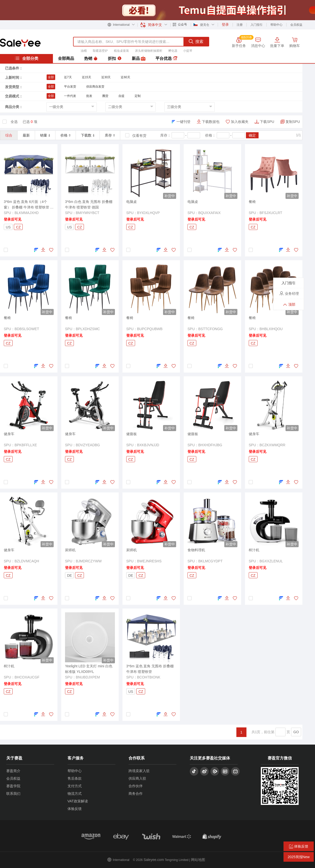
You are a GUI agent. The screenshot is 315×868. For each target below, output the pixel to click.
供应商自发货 (95, 87)
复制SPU (293, 122)
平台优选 (166, 59)
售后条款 (75, 778)
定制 (138, 96)
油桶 (84, 51)
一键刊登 (183, 122)
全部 (51, 77)
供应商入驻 (137, 778)
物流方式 (75, 794)
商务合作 (136, 794)
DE (69, 575)
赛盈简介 (13, 771)
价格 (66, 135)
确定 (252, 135)
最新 (26, 135)
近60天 (125, 77)
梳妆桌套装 (121, 51)
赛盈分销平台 (20, 43)
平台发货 (70, 87)
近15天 (87, 77)
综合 (9, 135)
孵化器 (173, 51)
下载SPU (267, 122)
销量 (45, 135)
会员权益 (296, 25)
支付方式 (75, 786)
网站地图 (198, 860)
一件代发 (70, 96)
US (8, 227)
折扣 (115, 59)
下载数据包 (211, 122)
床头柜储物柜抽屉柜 (149, 51)
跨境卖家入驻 (139, 771)
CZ (18, 227)
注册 (240, 25)
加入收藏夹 (240, 122)
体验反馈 (75, 809)
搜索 (196, 41)
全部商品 (66, 58)
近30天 (106, 77)
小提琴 (188, 51)
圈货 (105, 96)
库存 (110, 135)
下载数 (88, 135)
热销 (91, 59)
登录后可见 (13, 219)
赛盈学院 (13, 786)
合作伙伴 (136, 786)
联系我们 (13, 794)
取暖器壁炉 (100, 51)
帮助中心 (276, 25)
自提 (121, 96)
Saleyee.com (154, 860)
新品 (139, 59)
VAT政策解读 (78, 801)
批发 (89, 96)
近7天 (68, 77)
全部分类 (26, 58)
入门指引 (257, 25)
